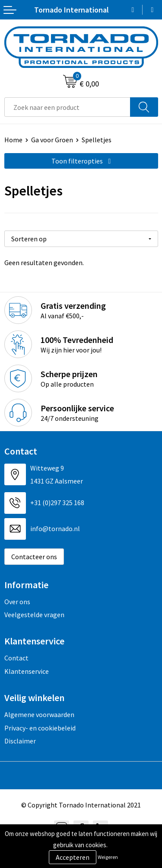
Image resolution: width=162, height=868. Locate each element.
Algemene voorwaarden (39, 714)
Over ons (17, 602)
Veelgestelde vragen (34, 615)
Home (13, 140)
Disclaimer (20, 741)
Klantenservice (27, 671)
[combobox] (67, 107)
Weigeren (108, 857)
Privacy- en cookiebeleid (40, 728)
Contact (16, 658)
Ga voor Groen (52, 140)
